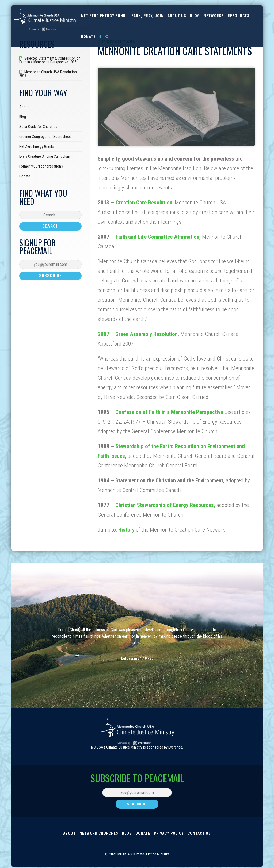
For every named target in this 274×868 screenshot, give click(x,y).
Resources (239, 16)
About (24, 107)
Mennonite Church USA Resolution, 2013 (48, 74)
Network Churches (99, 834)
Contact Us (199, 834)
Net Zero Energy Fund (103, 16)
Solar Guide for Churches (38, 127)
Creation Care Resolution (144, 203)
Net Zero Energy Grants (37, 146)
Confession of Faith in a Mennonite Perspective (169, 412)
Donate (88, 37)
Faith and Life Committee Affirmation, (158, 237)
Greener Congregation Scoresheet (45, 137)
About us (177, 16)
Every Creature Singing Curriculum (45, 156)
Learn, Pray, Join (146, 16)
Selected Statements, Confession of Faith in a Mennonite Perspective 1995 (50, 60)
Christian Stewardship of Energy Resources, (166, 505)
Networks (214, 16)
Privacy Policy (169, 834)
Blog (195, 16)
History (126, 530)
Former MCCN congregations (41, 166)
